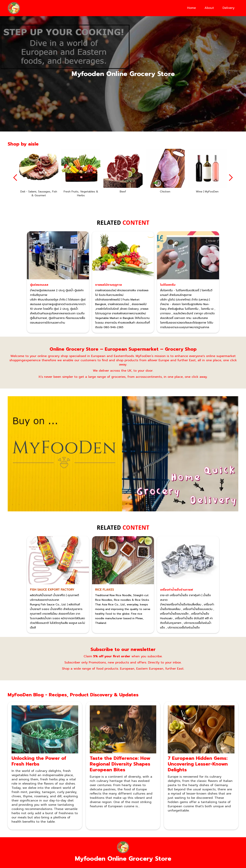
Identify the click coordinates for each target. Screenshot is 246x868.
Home (192, 8)
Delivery (229, 8)
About (209, 8)
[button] (15, 178)
